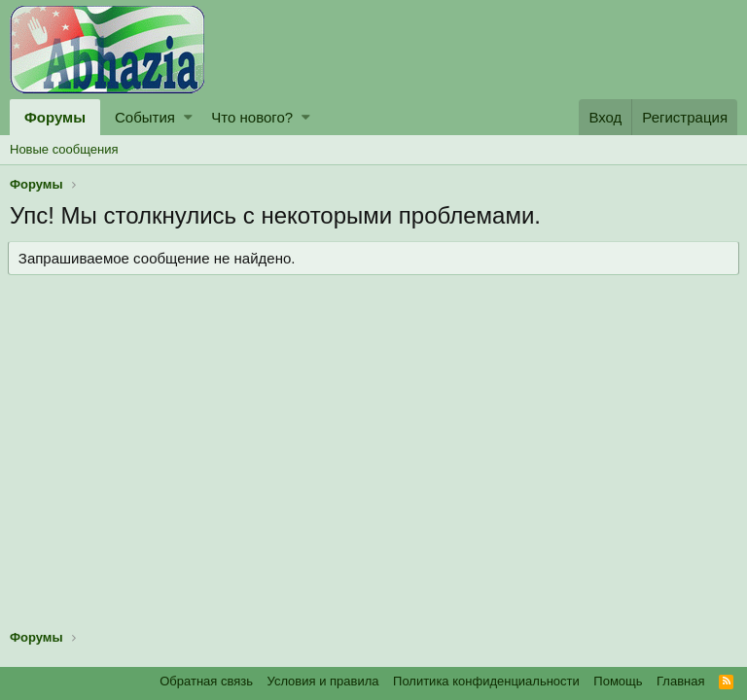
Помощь (618, 681)
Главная (680, 681)
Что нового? (252, 117)
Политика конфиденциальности (486, 681)
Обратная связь (206, 681)
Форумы (55, 117)
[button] (188, 117)
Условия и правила (323, 681)
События (145, 117)
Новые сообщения (64, 149)
